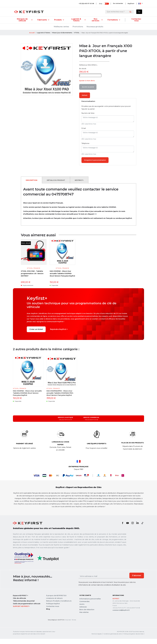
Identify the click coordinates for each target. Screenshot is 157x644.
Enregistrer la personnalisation (96, 165)
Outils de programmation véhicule (27, 609)
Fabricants (43, 20)
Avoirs (82, 610)
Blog (48, 615)
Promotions (78, 27)
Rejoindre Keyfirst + (59, 335)
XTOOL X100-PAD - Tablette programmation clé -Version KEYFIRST (32, 279)
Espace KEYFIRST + (21, 601)
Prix (100, 4)
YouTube (128, 528)
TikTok (142, 528)
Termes (74, 625)
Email (84, 134)
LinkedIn (137, 528)
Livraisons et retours (54, 604)
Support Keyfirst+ (21, 612)
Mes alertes (84, 618)
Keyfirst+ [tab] (83, 186)
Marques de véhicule (25, 20)
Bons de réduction (87, 615)
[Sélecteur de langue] (141, 3)
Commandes (84, 607)
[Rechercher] (118, 12)
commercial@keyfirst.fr (121, 616)
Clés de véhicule (19, 604)
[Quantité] (90, 80)
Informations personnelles (90, 604)
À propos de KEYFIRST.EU (56, 601)
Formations (114, 20)
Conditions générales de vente (113, 639)
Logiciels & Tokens (78, 20)
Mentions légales (97, 639)
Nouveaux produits (95, 27)
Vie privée (68, 625)
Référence (83, 70)
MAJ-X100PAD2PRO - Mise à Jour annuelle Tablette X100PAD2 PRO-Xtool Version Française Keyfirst (60, 398)
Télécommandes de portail (24, 607)
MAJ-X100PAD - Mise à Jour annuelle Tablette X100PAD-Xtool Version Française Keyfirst (62, 279)
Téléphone (85, 149)
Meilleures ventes (61, 27)
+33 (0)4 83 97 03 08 (86, 3)
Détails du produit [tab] (59, 186)
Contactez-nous (136, 20)
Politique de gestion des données (133, 639)
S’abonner (137, 581)
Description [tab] (32, 186)
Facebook (123, 528)
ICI (96, 219)
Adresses (83, 612)
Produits (59, 20)
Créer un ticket (36, 335)
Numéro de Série (88, 118)
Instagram (133, 528)
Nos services (97, 20)
